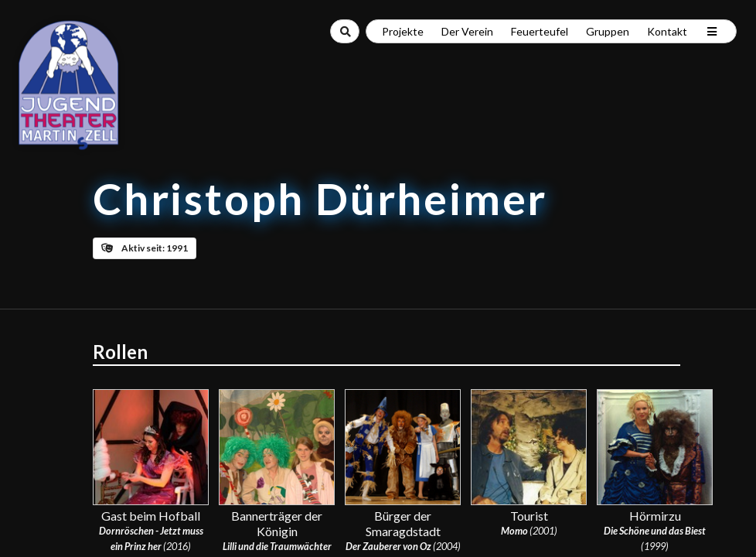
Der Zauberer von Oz (388, 546)
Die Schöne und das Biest (655, 531)
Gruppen (608, 31)
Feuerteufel (540, 31)
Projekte (403, 31)
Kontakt (667, 31)
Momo (514, 531)
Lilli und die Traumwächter (277, 546)
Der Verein (467, 31)
